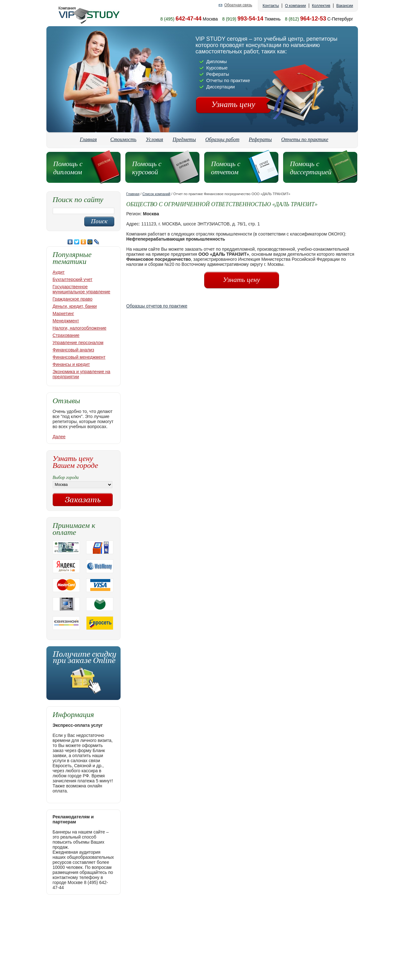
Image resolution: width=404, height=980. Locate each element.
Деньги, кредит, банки (75, 306)
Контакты (271, 6)
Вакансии (345, 6)
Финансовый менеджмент (79, 357)
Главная (88, 139)
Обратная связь (238, 5)
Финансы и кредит (71, 364)
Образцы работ (222, 139)
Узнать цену (233, 104)
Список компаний (156, 194)
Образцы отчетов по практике (157, 306)
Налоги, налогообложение (80, 328)
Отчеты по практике (305, 139)
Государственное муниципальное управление (82, 289)
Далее (59, 437)
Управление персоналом (78, 343)
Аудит (59, 272)
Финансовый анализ (74, 350)
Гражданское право (73, 299)
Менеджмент (66, 321)
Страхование (66, 335)
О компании (295, 6)
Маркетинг (63, 314)
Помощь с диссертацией (311, 168)
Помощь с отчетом (226, 168)
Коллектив (321, 6)
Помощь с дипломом (68, 168)
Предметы (184, 139)
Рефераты (260, 139)
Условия (154, 139)
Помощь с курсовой (147, 168)
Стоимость (124, 139)
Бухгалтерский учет (73, 279)
